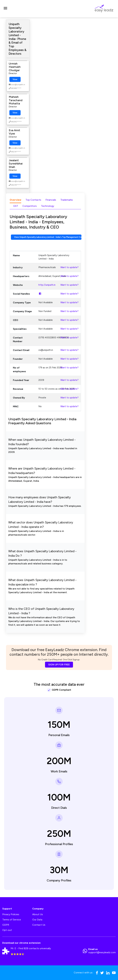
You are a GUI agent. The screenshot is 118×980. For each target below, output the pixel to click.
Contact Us (39, 925)
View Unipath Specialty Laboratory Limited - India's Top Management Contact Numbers (48, 237)
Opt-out (7, 930)
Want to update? (69, 267)
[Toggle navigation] (5, 9)
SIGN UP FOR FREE (59, 665)
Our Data (37, 920)
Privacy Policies (11, 914)
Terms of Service (12, 920)
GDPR (6, 925)
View (15, 79)
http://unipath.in (47, 285)
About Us (38, 914)
